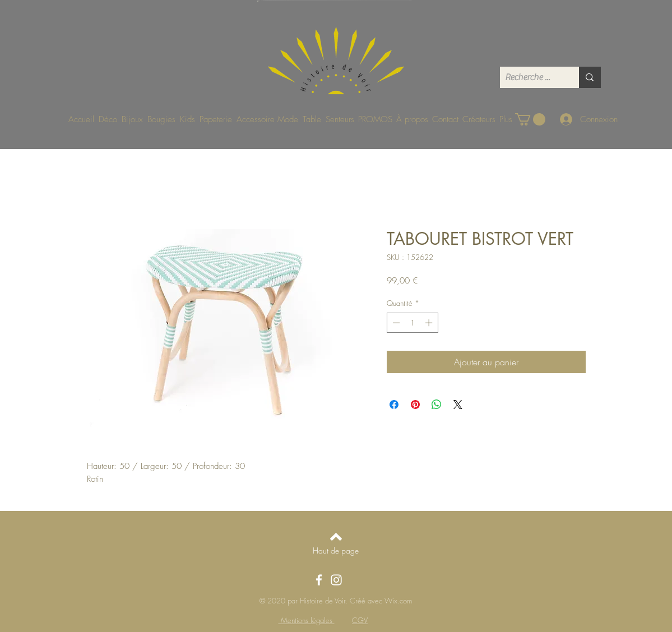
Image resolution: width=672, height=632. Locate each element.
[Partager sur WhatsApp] (437, 405)
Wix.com (398, 601)
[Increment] (430, 323)
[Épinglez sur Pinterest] (415, 405)
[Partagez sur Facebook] (394, 405)
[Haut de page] (336, 550)
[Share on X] (458, 405)
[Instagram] (336, 580)
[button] (530, 119)
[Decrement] (395, 323)
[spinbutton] (412, 323)
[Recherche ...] (530, 77)
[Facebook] (319, 580)
